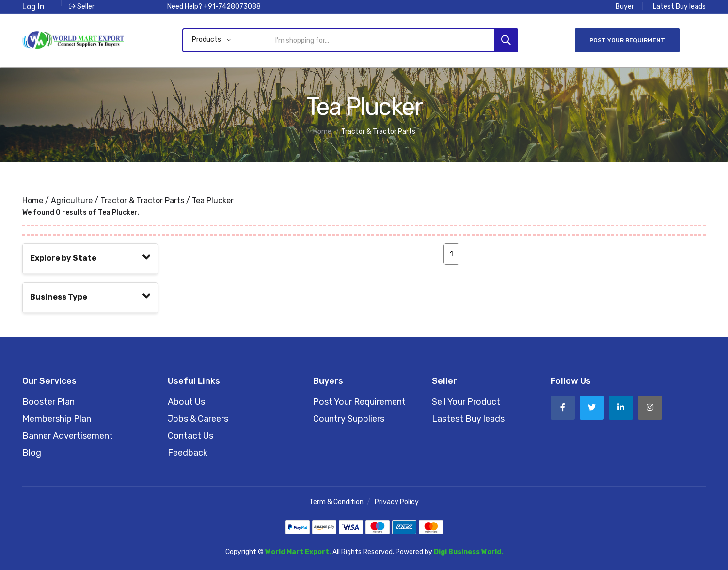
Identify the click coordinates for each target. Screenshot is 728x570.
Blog (32, 453)
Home (33, 200)
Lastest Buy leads (468, 419)
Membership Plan (57, 419)
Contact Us (190, 436)
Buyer (625, 7)
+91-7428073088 (232, 7)
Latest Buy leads (679, 7)
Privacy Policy (397, 502)
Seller (82, 7)
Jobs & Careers (198, 419)
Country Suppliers (349, 419)
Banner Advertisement (68, 436)
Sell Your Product (466, 402)
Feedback (188, 453)
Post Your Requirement (359, 402)
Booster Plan (48, 402)
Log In (33, 7)
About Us (186, 402)
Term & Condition (336, 502)
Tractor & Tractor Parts (142, 200)
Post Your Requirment (627, 40)
